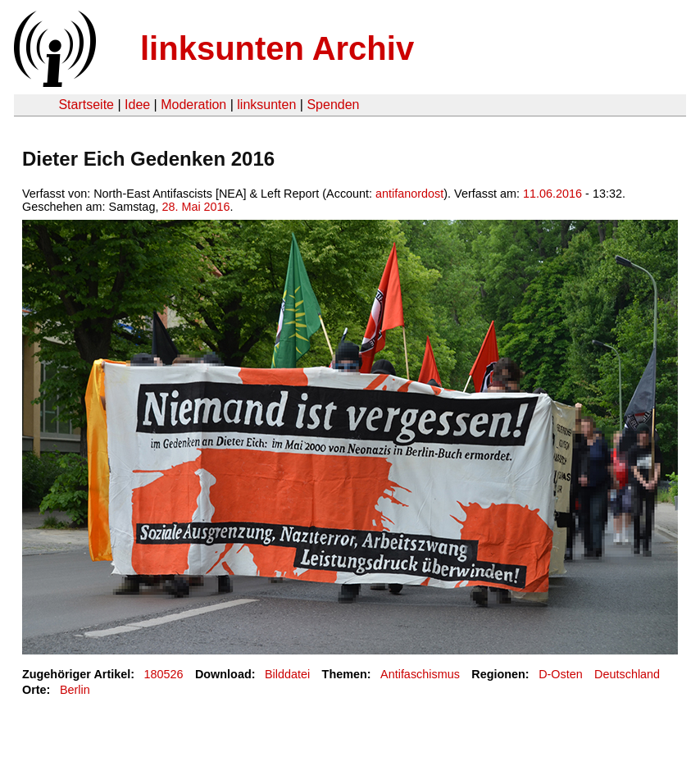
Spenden (333, 105)
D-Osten (561, 674)
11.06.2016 (552, 194)
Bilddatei (287, 674)
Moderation (193, 105)
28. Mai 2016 (195, 207)
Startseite (86, 105)
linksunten (266, 105)
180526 (164, 674)
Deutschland (627, 674)
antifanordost (409, 194)
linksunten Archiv (277, 48)
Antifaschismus (420, 674)
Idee (137, 105)
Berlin (75, 690)
